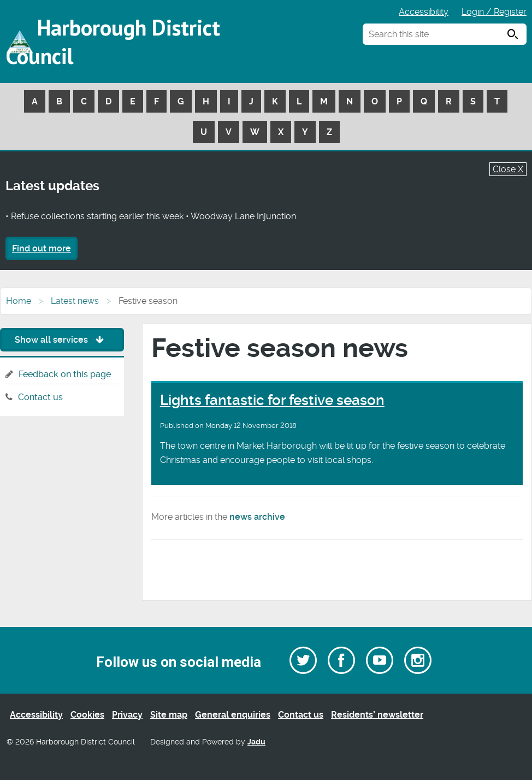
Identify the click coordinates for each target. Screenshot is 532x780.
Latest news (75, 301)
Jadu (256, 742)
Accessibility (424, 12)
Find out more (42, 248)
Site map (169, 715)
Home (19, 301)
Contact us (40, 397)
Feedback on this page (65, 374)
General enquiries (233, 715)
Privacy (127, 715)
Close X (508, 169)
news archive (257, 517)
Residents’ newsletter (377, 715)
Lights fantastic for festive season (272, 400)
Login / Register (494, 12)
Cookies (87, 715)
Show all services (62, 340)
